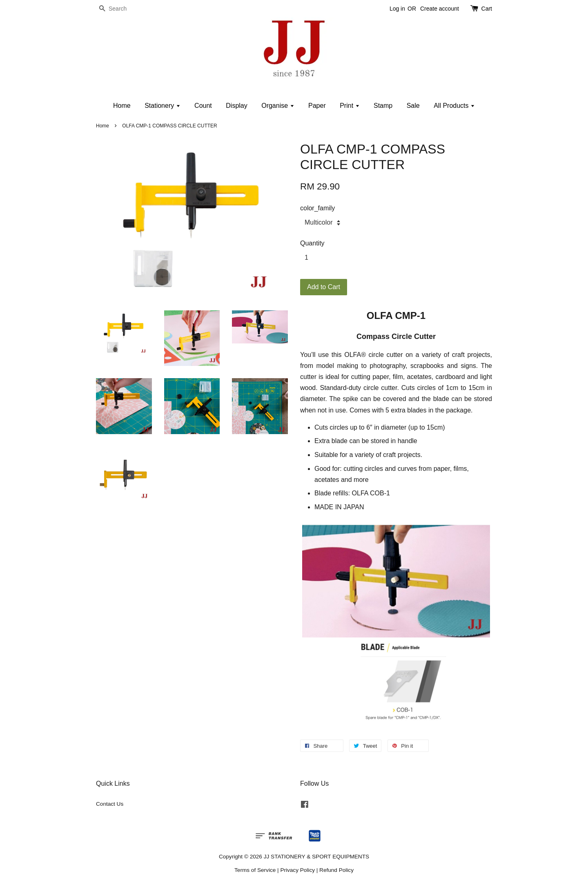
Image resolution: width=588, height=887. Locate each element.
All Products (454, 106)
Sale (413, 106)
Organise (278, 106)
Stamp (383, 106)
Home (122, 106)
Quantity (312, 243)
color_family (317, 208)
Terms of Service (255, 870)
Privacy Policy (297, 870)
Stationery (162, 106)
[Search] (120, 9)
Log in (397, 9)
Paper (317, 106)
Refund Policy (336, 870)
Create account (440, 9)
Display (236, 106)
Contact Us (110, 804)
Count (203, 106)
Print (350, 106)
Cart (487, 9)
